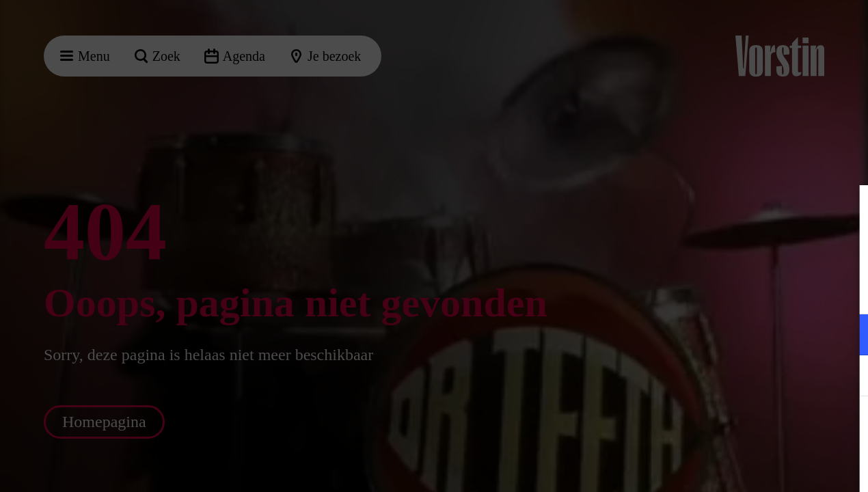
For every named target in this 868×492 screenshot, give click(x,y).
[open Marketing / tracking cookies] (846, 377)
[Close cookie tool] (847, 210)
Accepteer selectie (752, 466)
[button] (738, 334)
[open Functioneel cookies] (846, 336)
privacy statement (697, 290)
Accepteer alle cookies (752, 427)
